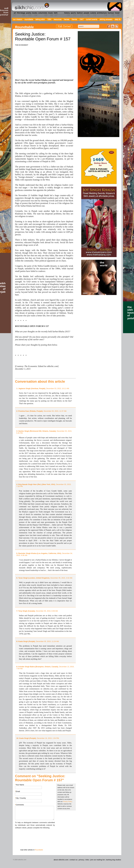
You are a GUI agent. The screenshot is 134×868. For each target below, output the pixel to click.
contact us (74, 860)
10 (17, 738)
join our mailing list (98, 860)
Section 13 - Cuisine (93, 14)
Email (17, 791)
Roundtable (39, 850)
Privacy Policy (67, 802)
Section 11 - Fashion (80, 14)
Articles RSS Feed (117, 26)
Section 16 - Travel (117, 14)
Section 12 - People (86, 14)
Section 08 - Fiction (61, 14)
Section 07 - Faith (55, 14)
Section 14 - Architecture (102, 14)
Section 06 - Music (50, 14)
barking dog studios (114, 860)
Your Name (20, 785)
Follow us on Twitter (113, 26)
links (87, 860)
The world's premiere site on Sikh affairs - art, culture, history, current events (31, 7)
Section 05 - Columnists (43, 14)
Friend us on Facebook (109, 26)
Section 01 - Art (14, 14)
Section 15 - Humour (111, 14)
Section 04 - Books (34, 14)
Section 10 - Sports (73, 14)
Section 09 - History (67, 14)
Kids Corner (64, 26)
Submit (19, 843)
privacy (82, 860)
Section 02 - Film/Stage (21, 14)
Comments (19, 805)
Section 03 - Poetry (28, 14)
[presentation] (35, 834)
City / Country (20, 798)
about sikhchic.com (61, 860)
